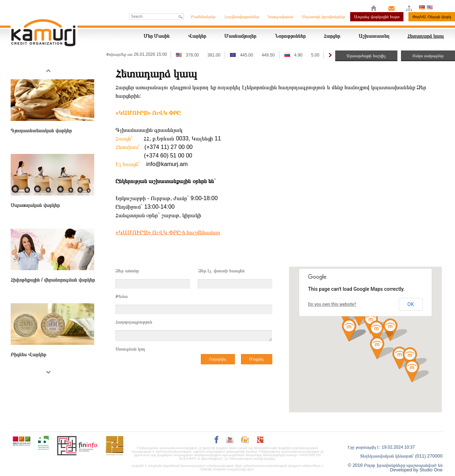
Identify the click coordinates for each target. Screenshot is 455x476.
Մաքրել (256, 359)
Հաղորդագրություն (134, 322)
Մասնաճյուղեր (240, 36)
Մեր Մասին (157, 36)
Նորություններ (290, 36)
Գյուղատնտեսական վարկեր (41, 130)
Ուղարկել (218, 359)
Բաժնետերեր (203, 17)
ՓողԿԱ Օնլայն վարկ (432, 17)
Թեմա (122, 296)
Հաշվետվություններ (242, 17)
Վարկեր (197, 36)
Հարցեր (332, 36)
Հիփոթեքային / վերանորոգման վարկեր (53, 280)
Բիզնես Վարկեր (28, 354)
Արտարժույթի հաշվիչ (366, 56)
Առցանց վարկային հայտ (377, 17)
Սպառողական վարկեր (35, 205)
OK (411, 304)
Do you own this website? (332, 304)
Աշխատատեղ (374, 36)
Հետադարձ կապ (425, 36)
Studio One (431, 470)
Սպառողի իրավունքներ (323, 17)
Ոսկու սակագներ (428, 56)
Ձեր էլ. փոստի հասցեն (221, 271)
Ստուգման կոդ (130, 349)
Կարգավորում (280, 17)
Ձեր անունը (127, 271)
